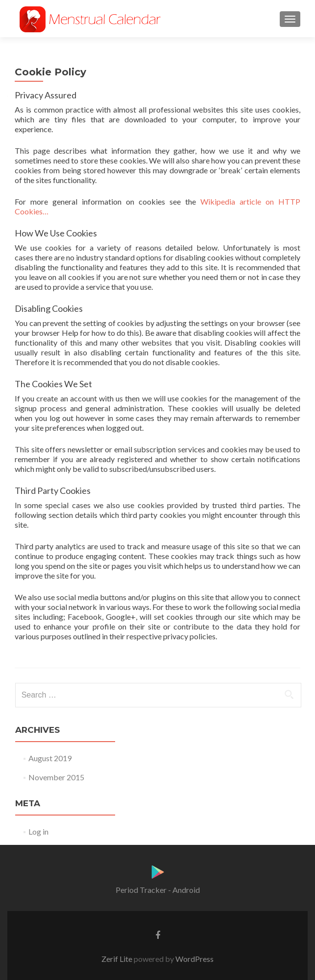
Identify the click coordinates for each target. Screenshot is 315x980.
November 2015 (56, 777)
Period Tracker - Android (158, 890)
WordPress (194, 959)
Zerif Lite (118, 959)
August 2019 (50, 758)
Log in (38, 831)
